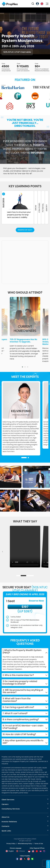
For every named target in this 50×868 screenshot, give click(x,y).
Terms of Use (39, 844)
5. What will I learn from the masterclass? (17, 700)
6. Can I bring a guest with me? (18, 707)
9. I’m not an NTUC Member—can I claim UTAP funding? (23, 727)
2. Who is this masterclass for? (18, 675)
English (10, 851)
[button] (22, 367)
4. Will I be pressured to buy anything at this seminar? (23, 691)
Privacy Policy (11, 844)
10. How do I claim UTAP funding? (19, 734)
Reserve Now (36, 601)
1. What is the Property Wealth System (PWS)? (22, 652)
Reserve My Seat (25, 230)
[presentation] (3, 552)
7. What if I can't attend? (15, 714)
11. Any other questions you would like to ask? (23, 742)
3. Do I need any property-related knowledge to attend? (20, 683)
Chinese (20, 851)
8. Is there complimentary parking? (21, 720)
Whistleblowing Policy (25, 844)
